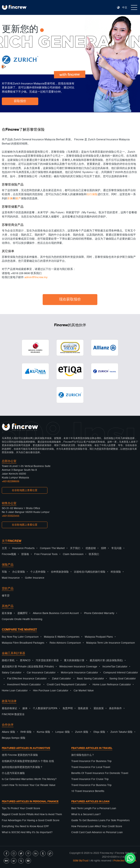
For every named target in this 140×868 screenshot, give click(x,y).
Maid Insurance (11, 578)
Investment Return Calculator (24, 685)
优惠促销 (91, 548)
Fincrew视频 (9, 554)
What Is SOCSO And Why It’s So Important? (27, 832)
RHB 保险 (26, 732)
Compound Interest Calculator (121, 673)
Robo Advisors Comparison (65, 643)
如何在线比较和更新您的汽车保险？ (22, 767)
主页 (4, 548)
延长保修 (7, 613)
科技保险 (116, 572)
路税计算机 (8, 660)
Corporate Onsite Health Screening (22, 619)
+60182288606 (11, 481)
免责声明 (68, 708)
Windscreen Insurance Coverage (78, 667)
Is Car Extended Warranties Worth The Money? (29, 779)
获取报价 (20, 101)
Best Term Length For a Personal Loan (94, 808)
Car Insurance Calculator (41, 673)
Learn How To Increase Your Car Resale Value (29, 785)
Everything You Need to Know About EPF (25, 826)
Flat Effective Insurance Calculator (27, 679)
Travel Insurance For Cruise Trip (90, 779)
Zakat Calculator (61, 679)
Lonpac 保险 (63, 732)
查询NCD (25, 660)
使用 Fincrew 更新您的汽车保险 (20, 755)
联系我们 (94, 554)
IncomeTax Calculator (115, 667)
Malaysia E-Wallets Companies (62, 637)
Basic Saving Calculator (91, 679)
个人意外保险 (38, 572)
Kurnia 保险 (43, 732)
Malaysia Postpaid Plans (99, 637)
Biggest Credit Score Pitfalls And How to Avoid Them (32, 814)
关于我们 (75, 548)
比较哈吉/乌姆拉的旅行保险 (90, 572)
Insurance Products (23, 548)
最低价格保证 (9, 708)
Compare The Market (52, 548)
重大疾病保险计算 (74, 660)
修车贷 (6, 596)
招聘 (104, 548)
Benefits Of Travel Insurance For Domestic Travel (100, 773)
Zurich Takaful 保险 (121, 732)
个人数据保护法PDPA (45, 708)
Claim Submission (73, 554)
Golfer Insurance (35, 578)
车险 (4, 572)
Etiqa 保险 (99, 732)
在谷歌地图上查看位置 (25, 490)
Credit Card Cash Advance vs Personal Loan (97, 832)
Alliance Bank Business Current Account (56, 613)
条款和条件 (115, 708)
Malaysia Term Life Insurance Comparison (111, 643)
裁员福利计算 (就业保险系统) (106, 660)
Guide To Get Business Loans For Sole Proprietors (100, 820)
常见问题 (116, 548)
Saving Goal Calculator (123, 679)
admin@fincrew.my (36, 279)
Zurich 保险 (82, 732)
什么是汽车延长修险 (13, 773)
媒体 (25, 708)
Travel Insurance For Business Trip (91, 761)
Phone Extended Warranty (99, 613)
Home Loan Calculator (15, 691)
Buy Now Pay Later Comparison (20, 637)
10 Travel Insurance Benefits (88, 791)
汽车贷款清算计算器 (47, 660)
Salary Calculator (12, 673)
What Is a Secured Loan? (86, 814)
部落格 (25, 554)
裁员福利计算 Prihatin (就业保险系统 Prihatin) (28, 667)
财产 (18, 200)
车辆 (10, 200)
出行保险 (92, 196)
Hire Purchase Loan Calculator (51, 691)
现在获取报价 (70, 300)
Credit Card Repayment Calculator (67, 685)
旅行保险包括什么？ (83, 755)
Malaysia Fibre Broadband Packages (23, 643)
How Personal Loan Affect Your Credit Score (97, 826)
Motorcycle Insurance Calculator (79, 673)
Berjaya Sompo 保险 (14, 738)
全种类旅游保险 (60, 572)
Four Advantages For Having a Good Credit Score (31, 820)
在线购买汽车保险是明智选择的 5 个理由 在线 (28, 761)
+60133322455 (11, 516)
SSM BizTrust (81, 861)
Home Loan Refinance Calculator (112, 685)
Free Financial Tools (46, 554)
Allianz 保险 (8, 732)
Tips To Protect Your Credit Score (21, 808)
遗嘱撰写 (22, 613)
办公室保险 (19, 572)
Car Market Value (84, 691)
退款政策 (99, 708)
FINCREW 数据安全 (13, 714)
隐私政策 (83, 708)
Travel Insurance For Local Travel (91, 767)
